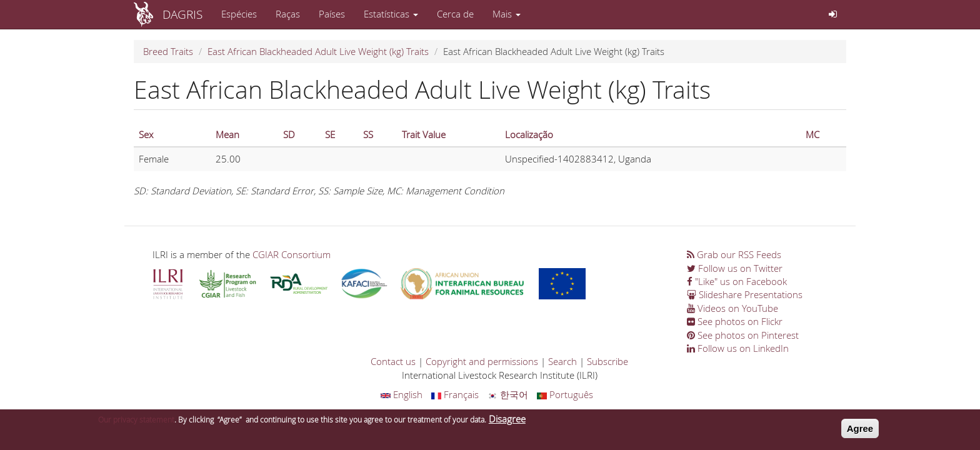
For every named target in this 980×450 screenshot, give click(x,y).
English (402, 394)
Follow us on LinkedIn (738, 348)
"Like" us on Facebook (737, 281)
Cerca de (455, 14)
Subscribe (607, 361)
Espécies (239, 14)
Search (562, 361)
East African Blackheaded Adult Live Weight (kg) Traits (318, 51)
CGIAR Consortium (292, 254)
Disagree (507, 421)
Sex (146, 134)
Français (455, 394)
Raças (288, 14)
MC (812, 134)
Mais (507, 14)
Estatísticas (391, 14)
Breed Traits (168, 51)
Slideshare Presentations (745, 294)
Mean (227, 134)
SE (330, 134)
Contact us (393, 361)
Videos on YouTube (732, 308)
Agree (860, 431)
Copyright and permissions (482, 361)
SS (368, 134)
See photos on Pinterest (743, 335)
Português (565, 394)
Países (332, 14)
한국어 (508, 394)
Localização (529, 134)
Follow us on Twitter (735, 268)
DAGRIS (182, 14)
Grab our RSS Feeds (734, 254)
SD (289, 134)
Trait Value (424, 134)
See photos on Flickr (735, 321)
